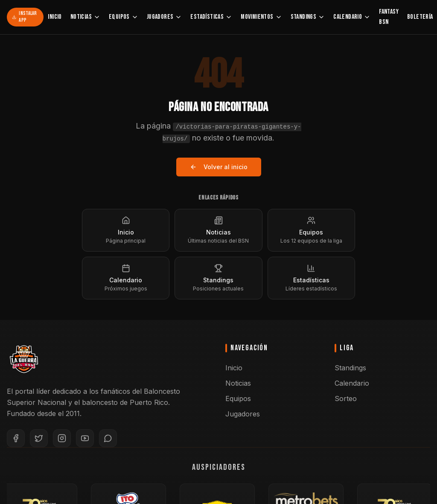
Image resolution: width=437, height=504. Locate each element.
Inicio (55, 17)
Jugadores (165, 17)
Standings (308, 17)
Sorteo (346, 399)
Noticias (85, 17)
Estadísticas (211, 17)
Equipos (124, 17)
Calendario (352, 17)
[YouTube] (85, 438)
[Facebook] (16, 438)
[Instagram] (62, 438)
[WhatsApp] (108, 438)
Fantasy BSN (389, 17)
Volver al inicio (219, 167)
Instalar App (25, 17)
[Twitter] (39, 438)
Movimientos (261, 17)
